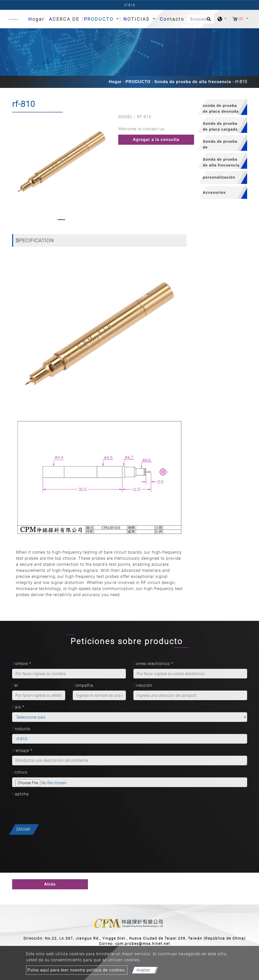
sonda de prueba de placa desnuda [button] (221, 108)
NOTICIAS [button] (137, 19)
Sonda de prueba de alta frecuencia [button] (221, 162)
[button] (16, 168)
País (18, 707)
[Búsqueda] (201, 19)
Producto (21, 729)
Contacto (172, 19)
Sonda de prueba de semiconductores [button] (220, 145)
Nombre (22, 664)
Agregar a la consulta (156, 140)
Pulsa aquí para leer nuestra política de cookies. (77, 970)
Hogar (37, 19)
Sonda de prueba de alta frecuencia (193, 82)
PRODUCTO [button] (100, 19)
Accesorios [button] (214, 192)
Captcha (20, 794)
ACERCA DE (64, 19)
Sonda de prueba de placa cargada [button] (220, 126)
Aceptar (143, 970)
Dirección (143, 685)
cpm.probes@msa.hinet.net (143, 944)
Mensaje (22, 751)
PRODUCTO (138, 82)
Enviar (23, 829)
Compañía (83, 685)
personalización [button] (219, 177)
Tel (15, 685)
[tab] (221, 107)
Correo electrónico (153, 664)
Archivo (20, 772)
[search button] (208, 21)
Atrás (50, 884)
